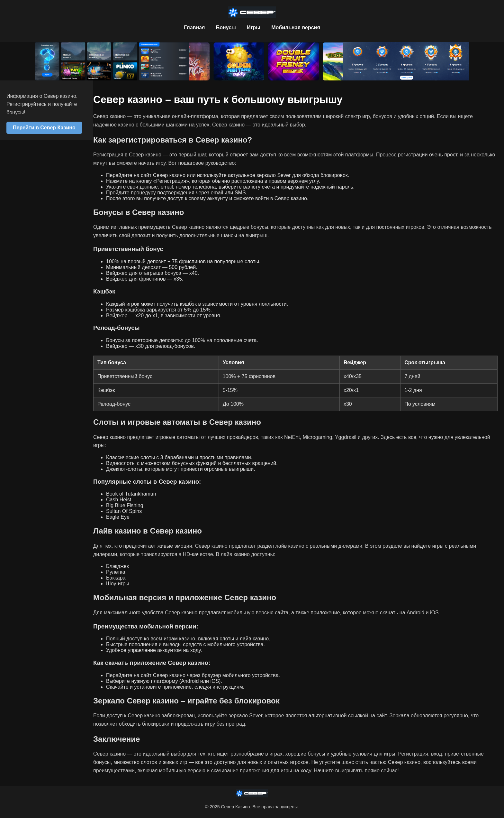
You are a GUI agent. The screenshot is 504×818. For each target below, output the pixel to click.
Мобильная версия (296, 28)
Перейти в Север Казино (44, 128)
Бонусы (226, 28)
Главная (194, 28)
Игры (254, 28)
